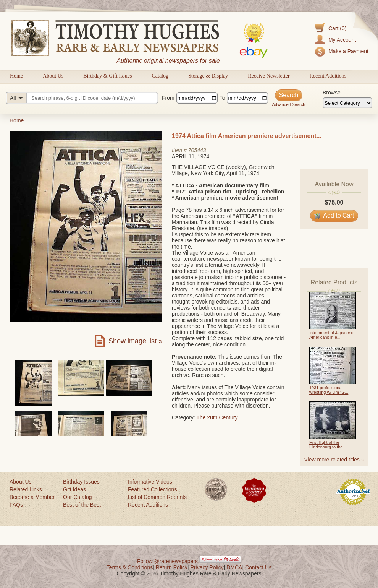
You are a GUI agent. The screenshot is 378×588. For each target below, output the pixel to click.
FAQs (16, 505)
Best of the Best (82, 505)
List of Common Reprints (157, 497)
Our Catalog (77, 497)
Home (16, 76)
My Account (342, 40)
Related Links (26, 489)
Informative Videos (150, 482)
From (168, 98)
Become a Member (32, 497)
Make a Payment (348, 51)
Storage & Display (208, 76)
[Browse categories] (347, 103)
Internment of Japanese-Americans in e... (332, 335)
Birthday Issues (81, 482)
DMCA (234, 567)
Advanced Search (288, 104)
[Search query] (82, 98)
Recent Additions (328, 76)
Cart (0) (337, 28)
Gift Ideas (74, 489)
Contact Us (258, 567)
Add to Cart (334, 215)
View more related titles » (334, 460)
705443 (197, 150)
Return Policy (172, 567)
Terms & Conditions (130, 567)
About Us (53, 76)
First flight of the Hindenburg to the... (328, 445)
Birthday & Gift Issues (107, 76)
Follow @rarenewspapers (167, 561)
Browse (332, 93)
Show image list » (135, 341)
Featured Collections (152, 489)
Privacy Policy (207, 567)
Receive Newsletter (269, 76)
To (222, 98)
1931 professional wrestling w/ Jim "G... (329, 390)
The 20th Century (217, 417)
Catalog (160, 76)
